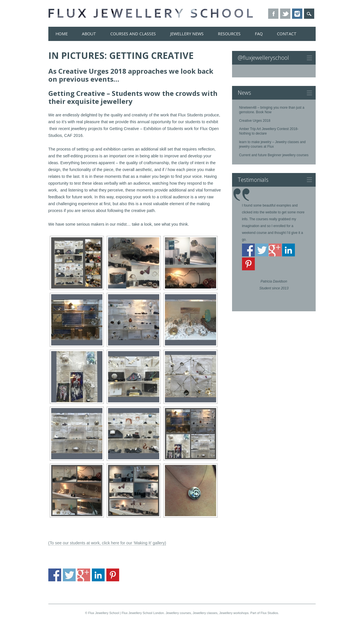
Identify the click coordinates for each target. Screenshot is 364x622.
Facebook (273, 14)
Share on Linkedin (98, 575)
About (89, 34)
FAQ (259, 34)
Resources (229, 34)
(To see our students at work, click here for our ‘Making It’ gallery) (107, 543)
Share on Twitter (69, 575)
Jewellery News (187, 34)
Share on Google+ (84, 575)
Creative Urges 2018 (255, 121)
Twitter (285, 14)
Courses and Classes (133, 34)
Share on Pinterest (113, 575)
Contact (287, 34)
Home (62, 34)
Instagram (297, 14)
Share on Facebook (55, 575)
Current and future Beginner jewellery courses (274, 155)
